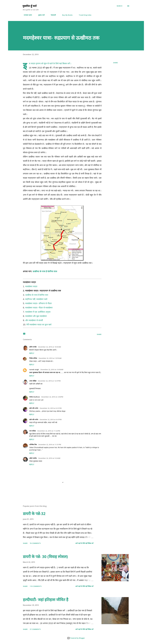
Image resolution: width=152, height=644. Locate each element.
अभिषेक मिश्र (33, 444)
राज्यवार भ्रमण (27, 15)
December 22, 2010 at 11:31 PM (50, 444)
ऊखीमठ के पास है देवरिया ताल (45, 271)
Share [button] (115, 63)
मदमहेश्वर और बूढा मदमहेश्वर (36, 316)
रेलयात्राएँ (52, 15)
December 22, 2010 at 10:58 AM (52, 370)
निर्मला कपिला (33, 358)
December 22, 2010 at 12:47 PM (49, 381)
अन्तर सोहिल (33, 381)
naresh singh (34, 370)
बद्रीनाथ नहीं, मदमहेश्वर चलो (36, 299)
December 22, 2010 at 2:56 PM (52, 397)
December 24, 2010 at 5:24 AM (49, 458)
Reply (32, 353)
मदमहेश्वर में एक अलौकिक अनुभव (38, 312)
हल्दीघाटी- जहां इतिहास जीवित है (46, 600)
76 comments (35, 543)
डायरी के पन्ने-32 (34, 514)
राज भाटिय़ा (33, 431)
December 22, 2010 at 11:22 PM (49, 431)
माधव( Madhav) (34, 397)
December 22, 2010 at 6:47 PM (51, 420)
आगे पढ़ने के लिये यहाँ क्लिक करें (84, 543)
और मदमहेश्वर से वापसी (34, 320)
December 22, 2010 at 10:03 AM (50, 347)
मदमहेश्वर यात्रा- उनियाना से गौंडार (38, 303)
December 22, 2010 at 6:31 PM (51, 408)
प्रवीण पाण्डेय (33, 347)
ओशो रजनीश (33, 458)
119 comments (36, 586)
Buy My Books (66, 15)
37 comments (35, 629)
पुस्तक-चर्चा (40, 15)
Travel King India (84, 15)
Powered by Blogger (76, 638)
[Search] (119, 6)
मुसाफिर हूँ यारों (30, 6)
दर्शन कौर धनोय (34, 408)
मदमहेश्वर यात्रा (31, 286)
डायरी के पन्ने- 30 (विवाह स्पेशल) (45, 557)
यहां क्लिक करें (65, 63)
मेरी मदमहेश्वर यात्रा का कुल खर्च (39, 325)
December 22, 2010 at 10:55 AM (50, 358)
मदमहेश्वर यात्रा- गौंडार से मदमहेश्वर (39, 308)
